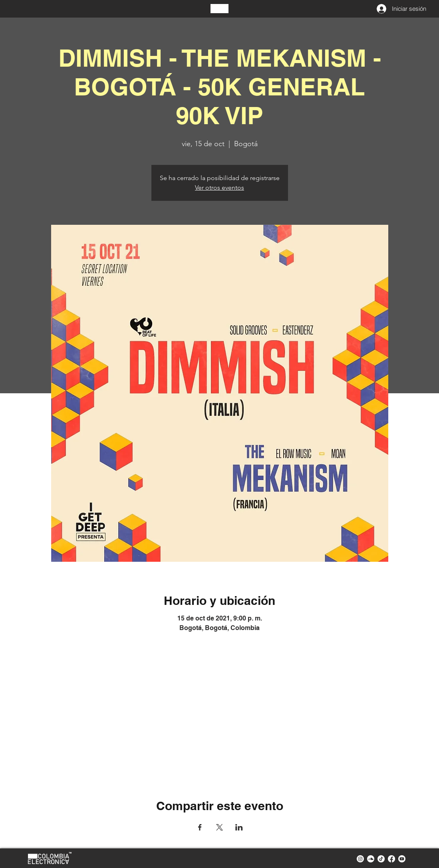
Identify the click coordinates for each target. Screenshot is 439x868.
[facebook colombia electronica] (391, 859)
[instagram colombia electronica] (360, 859)
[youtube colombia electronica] (402, 859)
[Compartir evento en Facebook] (200, 827)
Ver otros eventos (219, 187)
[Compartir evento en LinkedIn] (239, 827)
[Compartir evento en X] (219, 827)
